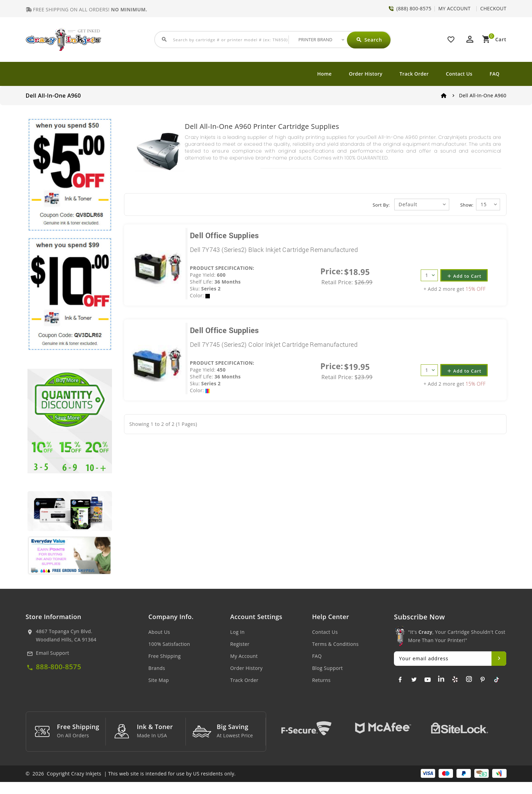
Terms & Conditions (336, 644)
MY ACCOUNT (454, 8)
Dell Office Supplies (224, 235)
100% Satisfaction (169, 644)
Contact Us (459, 74)
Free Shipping (165, 656)
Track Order (414, 74)
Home (325, 74)
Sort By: (381, 205)
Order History (366, 74)
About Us (159, 632)
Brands (157, 668)
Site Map (159, 680)
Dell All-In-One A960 (483, 95)
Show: (467, 205)
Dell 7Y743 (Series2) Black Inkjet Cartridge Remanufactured (274, 250)
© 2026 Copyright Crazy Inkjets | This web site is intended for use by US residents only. (131, 786)
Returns (321, 680)
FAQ (495, 74)
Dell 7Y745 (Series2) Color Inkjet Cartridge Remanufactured (274, 344)
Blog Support (328, 668)
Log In (237, 632)
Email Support (53, 653)
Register (240, 644)
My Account (244, 656)
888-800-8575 (59, 667)
